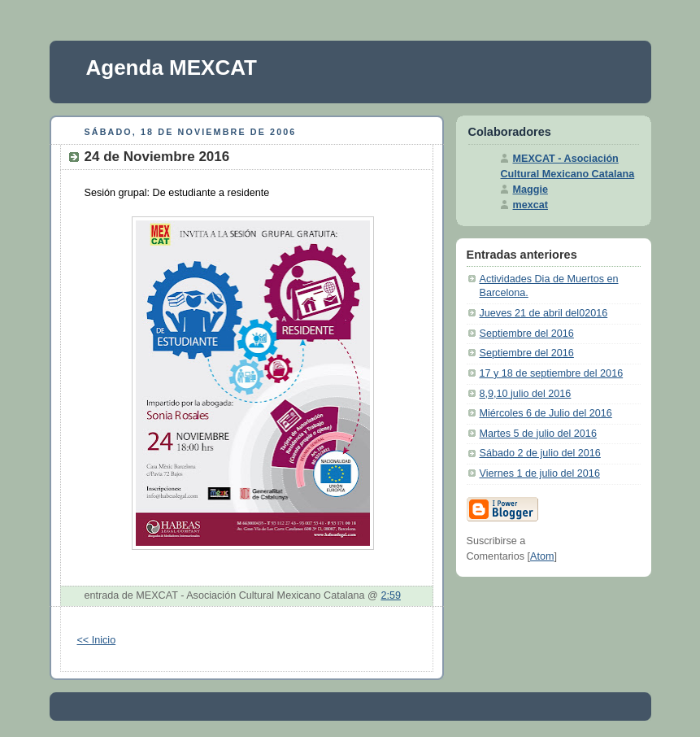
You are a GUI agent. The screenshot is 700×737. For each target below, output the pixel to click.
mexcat (530, 205)
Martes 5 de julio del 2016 (538, 434)
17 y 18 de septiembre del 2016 (552, 373)
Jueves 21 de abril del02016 (544, 313)
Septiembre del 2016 (527, 334)
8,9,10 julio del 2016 (526, 394)
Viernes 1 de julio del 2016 (540, 473)
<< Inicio (97, 640)
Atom (542, 556)
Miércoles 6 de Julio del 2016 (546, 413)
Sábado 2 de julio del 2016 (540, 453)
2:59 (391, 595)
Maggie (530, 190)
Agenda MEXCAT (172, 68)
